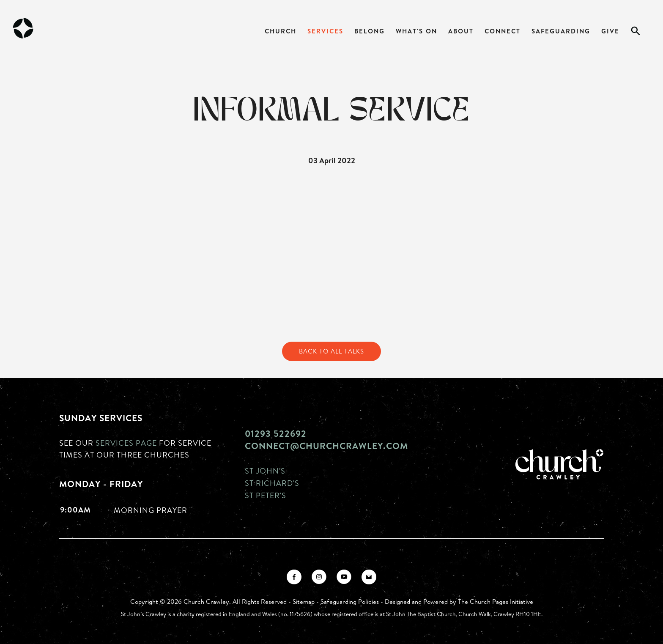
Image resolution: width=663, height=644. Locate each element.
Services (325, 31)
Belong (370, 31)
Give (610, 31)
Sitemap (304, 602)
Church (281, 31)
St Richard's (272, 483)
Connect (503, 31)
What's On (416, 31)
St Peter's (266, 495)
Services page (126, 443)
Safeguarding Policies (350, 602)
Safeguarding (561, 31)
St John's (265, 471)
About (461, 31)
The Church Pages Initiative (496, 602)
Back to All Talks (331, 351)
